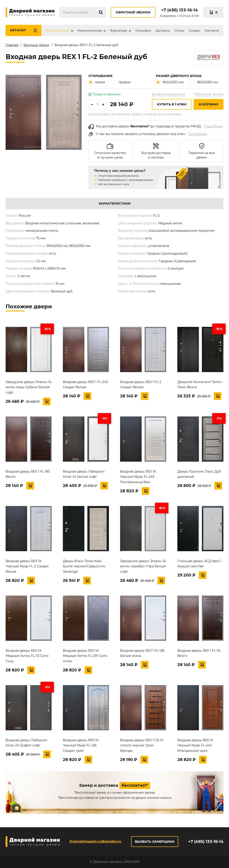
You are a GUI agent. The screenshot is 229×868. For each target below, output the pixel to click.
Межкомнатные (90, 30)
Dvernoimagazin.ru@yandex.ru (95, 841)
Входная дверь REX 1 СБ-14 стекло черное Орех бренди (142, 746)
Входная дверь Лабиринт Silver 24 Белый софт (84, 474)
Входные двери (58, 30)
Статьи (179, 30)
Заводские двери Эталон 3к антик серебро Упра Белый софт (143, 566)
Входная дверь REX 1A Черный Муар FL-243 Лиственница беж (138, 477)
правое (121, 82)
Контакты (212, 30)
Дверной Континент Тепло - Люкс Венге (200, 385)
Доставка (163, 30)
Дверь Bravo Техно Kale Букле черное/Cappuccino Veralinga (84, 566)
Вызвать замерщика (168, 94)
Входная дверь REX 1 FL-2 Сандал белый (141, 385)
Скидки (194, 30)
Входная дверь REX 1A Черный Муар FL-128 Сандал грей (81, 746)
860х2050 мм (204, 82)
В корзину (209, 105)
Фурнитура (119, 30)
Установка (143, 30)
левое (97, 82)
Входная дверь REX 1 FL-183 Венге (28, 474)
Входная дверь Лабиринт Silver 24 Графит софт (27, 743)
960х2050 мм (170, 82)
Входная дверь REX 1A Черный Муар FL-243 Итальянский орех (195, 746)
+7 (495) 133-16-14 (179, 10)
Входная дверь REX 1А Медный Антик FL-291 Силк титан (85, 656)
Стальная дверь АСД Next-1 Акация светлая (199, 564)
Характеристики (115, 204)
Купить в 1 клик (172, 105)
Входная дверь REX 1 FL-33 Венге (199, 653)
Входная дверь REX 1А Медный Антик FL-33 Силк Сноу (27, 656)
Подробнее (213, 126)
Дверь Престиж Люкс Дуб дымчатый (199, 474)
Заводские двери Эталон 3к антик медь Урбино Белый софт (29, 387)
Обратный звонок (133, 12)
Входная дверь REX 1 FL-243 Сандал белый (85, 385)
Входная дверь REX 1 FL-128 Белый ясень (142, 653)
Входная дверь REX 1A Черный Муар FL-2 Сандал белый (27, 566)
